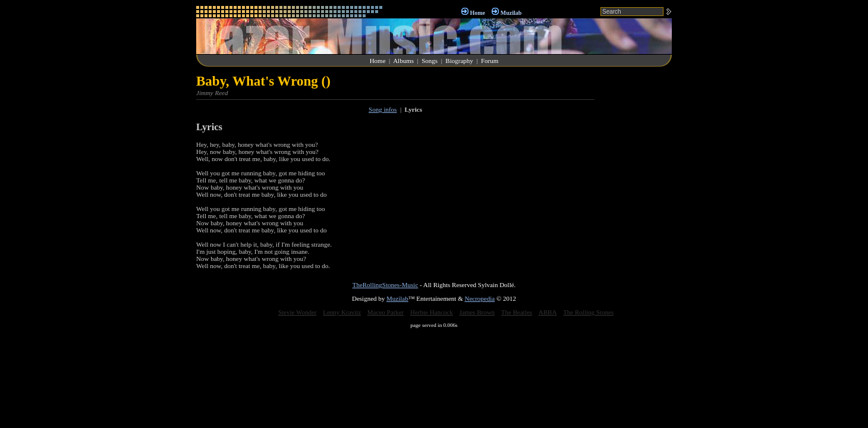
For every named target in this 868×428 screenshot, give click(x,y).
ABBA (548, 312)
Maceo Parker (386, 312)
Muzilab (511, 13)
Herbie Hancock (432, 312)
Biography (459, 61)
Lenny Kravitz (342, 312)
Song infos (383, 109)
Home (477, 13)
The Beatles (517, 312)
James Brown (477, 312)
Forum (490, 61)
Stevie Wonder (298, 312)
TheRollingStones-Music (386, 285)
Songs (430, 61)
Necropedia (479, 298)
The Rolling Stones (588, 312)
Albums (403, 61)
